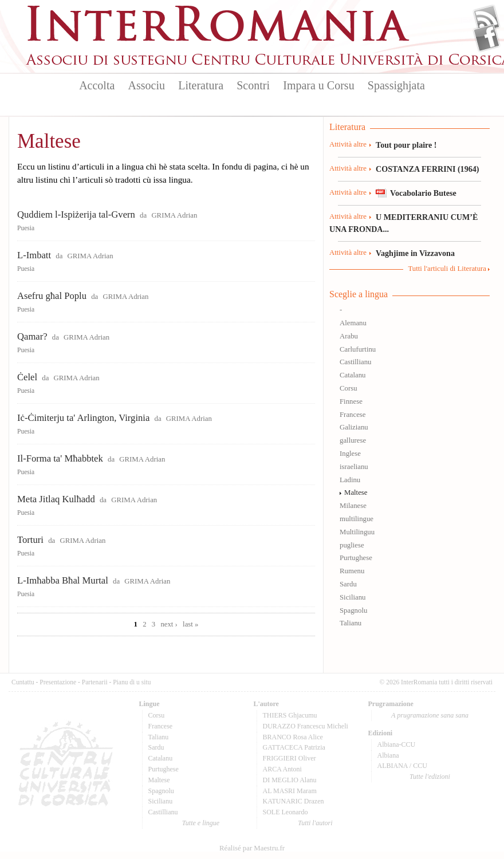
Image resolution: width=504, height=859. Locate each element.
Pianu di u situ (132, 682)
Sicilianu (353, 597)
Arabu (349, 336)
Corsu (349, 388)
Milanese (353, 506)
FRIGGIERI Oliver (290, 758)
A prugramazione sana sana (430, 715)
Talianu (351, 623)
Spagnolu (353, 610)
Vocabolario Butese (423, 193)
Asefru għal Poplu (52, 296)
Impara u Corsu (318, 85)
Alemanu (353, 323)
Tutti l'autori (315, 823)
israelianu (354, 467)
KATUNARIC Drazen (294, 801)
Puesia (26, 228)
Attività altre (348, 144)
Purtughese (356, 558)
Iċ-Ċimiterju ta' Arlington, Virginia (83, 418)
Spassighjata (396, 85)
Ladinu (350, 480)
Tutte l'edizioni (430, 777)
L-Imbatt (34, 255)
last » (190, 624)
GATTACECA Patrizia (294, 747)
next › (169, 624)
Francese (353, 415)
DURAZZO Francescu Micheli (306, 726)
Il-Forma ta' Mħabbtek (60, 458)
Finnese (351, 401)
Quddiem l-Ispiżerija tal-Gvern (76, 214)
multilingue (357, 519)
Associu (147, 85)
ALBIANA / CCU (402, 766)
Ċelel (27, 377)
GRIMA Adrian (174, 215)
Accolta (97, 85)
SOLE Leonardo (286, 812)
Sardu (348, 584)
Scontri (253, 85)
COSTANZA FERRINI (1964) (427, 169)
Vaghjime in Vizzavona (415, 253)
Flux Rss (487, 19)
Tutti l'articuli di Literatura (447, 269)
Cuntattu (23, 682)
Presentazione (58, 682)
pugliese (352, 545)
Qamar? (32, 336)
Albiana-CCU (397, 744)
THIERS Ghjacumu (290, 715)
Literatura (201, 85)
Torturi (30, 540)
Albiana (388, 755)
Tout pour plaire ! (406, 145)
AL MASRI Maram (290, 791)
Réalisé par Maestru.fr (252, 848)
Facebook (487, 38)
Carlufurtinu (358, 349)
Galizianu (354, 427)
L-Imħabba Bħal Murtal (63, 580)
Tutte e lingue (201, 823)
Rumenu (352, 571)
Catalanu (353, 375)
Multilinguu (357, 532)
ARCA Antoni (282, 769)
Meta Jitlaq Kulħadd (56, 499)
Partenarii (95, 682)
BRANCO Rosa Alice (293, 737)
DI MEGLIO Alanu (290, 780)
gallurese (353, 440)
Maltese (356, 492)
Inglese (350, 454)
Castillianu (355, 362)
